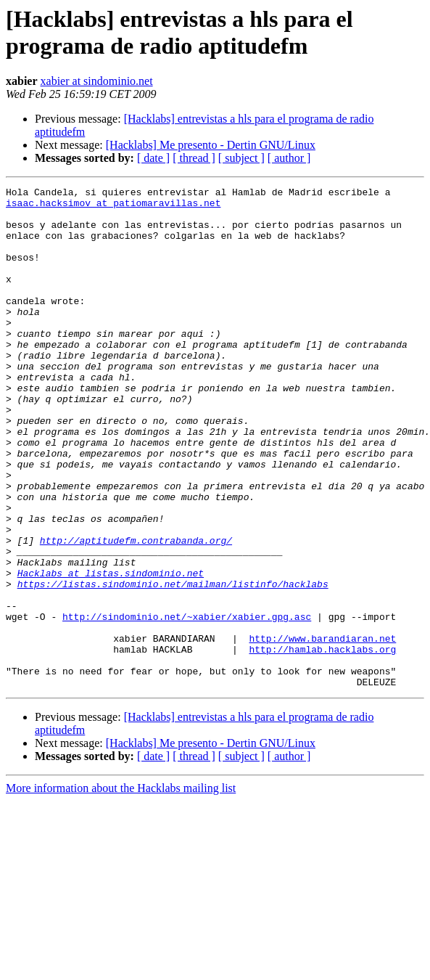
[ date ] (153, 158)
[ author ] (289, 158)
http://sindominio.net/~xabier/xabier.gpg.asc (187, 703)
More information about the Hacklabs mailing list (121, 888)
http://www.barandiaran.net (322, 730)
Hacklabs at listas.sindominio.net (111, 651)
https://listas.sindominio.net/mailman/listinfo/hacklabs (173, 664)
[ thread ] (194, 158)
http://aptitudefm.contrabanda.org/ (136, 612)
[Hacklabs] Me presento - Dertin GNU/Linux (211, 145)
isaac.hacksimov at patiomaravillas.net (113, 207)
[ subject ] (241, 158)
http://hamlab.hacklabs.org (322, 743)
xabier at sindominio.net (97, 81)
